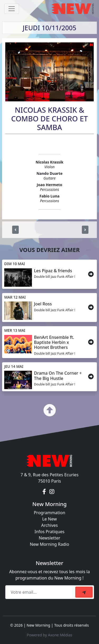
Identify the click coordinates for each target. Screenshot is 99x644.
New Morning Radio (49, 544)
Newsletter (49, 538)
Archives (49, 525)
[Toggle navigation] (12, 9)
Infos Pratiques (50, 532)
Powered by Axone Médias (49, 635)
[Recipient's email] (41, 592)
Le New (49, 519)
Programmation (49, 513)
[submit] (84, 592)
